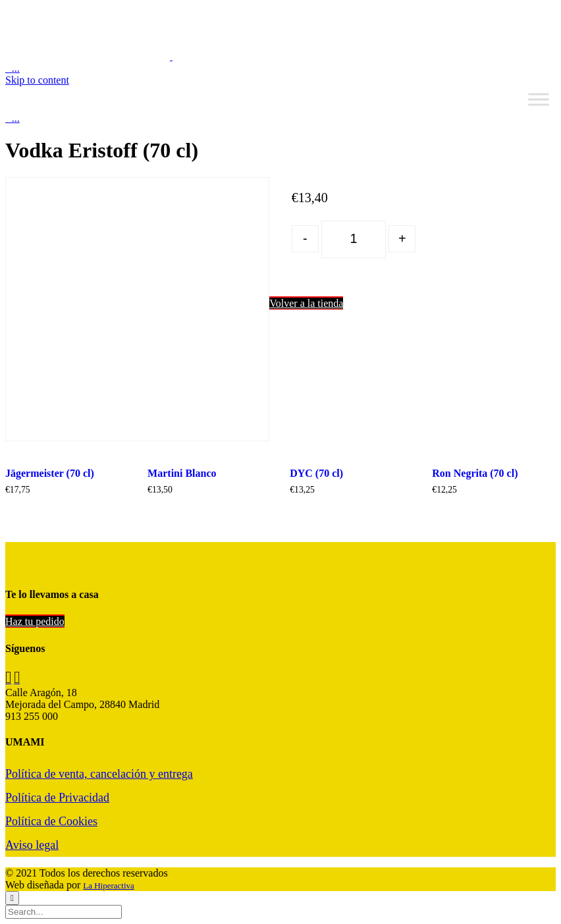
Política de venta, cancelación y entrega (99, 774)
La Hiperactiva (109, 885)
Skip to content (37, 80)
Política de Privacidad (57, 798)
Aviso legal (32, 845)
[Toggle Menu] (539, 99)
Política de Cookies (51, 821)
